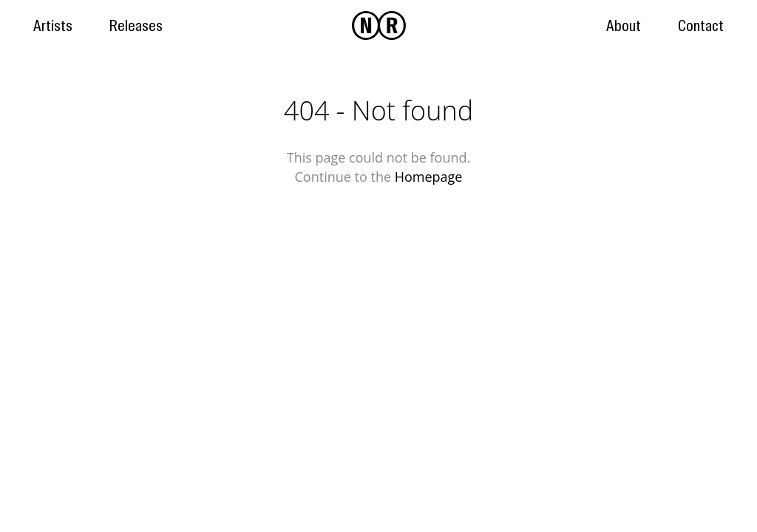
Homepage (429, 177)
